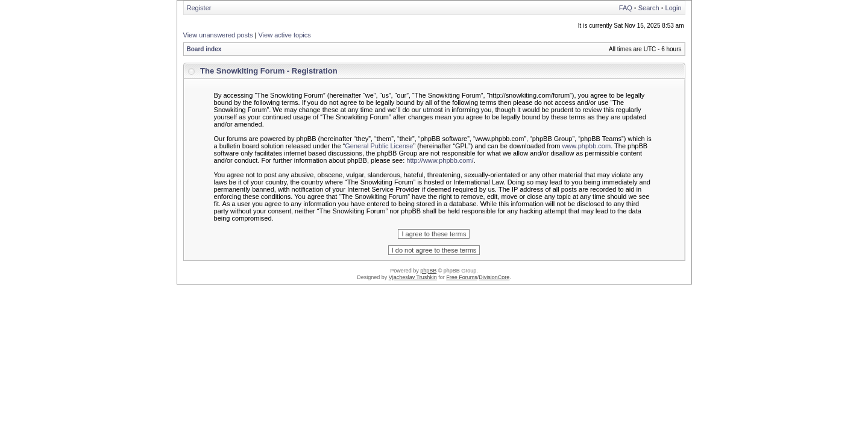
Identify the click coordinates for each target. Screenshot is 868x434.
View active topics (284, 35)
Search (649, 8)
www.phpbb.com (586, 146)
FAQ (626, 8)
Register (199, 8)
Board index (204, 49)
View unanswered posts (218, 35)
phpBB (428, 271)
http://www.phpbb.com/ (440, 160)
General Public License (379, 146)
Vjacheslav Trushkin (413, 277)
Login (674, 8)
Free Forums (462, 277)
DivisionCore (494, 277)
